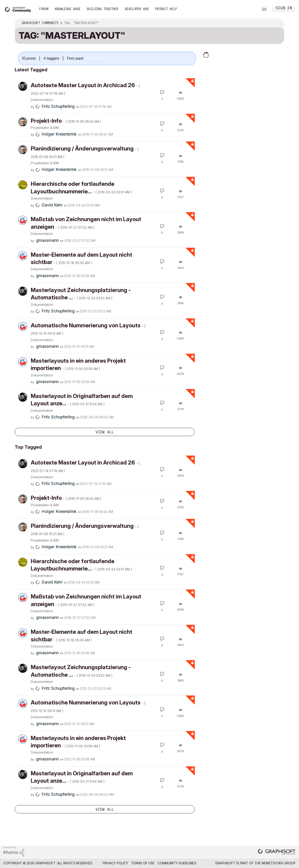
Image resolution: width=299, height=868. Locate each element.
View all (105, 432)
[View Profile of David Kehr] (52, 205)
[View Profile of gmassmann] (47, 240)
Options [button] (278, 23)
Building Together (103, 9)
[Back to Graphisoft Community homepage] (19, 9)
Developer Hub (137, 9)
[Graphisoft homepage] (277, 852)
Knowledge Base (68, 9)
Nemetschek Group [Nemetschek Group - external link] (279, 863)
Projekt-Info (66, 121)
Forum (44, 9)
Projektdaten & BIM (45, 128)
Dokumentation (42, 100)
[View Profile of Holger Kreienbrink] (59, 134)
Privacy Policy (115, 863)
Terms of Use (143, 863)
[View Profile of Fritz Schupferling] (58, 106)
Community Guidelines (177, 863)
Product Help (166, 9)
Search (251, 9)
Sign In (284, 8)
